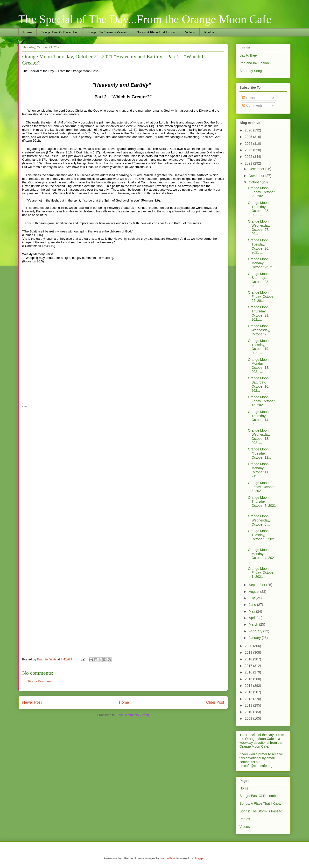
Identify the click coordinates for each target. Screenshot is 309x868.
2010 (249, 712)
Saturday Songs (252, 71)
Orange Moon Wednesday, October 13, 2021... (259, 436)
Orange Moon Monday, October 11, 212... (259, 470)
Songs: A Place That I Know (156, 32)
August (254, 592)
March (254, 624)
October (255, 182)
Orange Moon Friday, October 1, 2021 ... (261, 573)
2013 (249, 692)
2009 (249, 718)
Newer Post (32, 702)
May (252, 611)
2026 (249, 130)
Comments (253, 105)
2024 (249, 144)
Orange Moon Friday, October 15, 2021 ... (261, 401)
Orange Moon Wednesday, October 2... (259, 330)
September (257, 585)
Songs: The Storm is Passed (107, 32)
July (252, 598)
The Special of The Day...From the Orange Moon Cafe (145, 19)
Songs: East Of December (60, 32)
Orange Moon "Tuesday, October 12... (260, 453)
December (257, 169)
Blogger (199, 858)
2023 (249, 150)
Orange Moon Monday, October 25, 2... (261, 263)
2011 (249, 705)
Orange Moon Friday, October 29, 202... (261, 192)
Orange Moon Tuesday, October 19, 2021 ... (259, 347)
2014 (249, 686)
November (257, 176)
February (256, 631)
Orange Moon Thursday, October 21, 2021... (259, 313)
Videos (190, 32)
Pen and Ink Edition (254, 63)
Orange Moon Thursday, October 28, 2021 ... (259, 209)
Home (28, 32)
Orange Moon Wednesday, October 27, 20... (259, 227)
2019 (249, 652)
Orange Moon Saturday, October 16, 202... (259, 384)
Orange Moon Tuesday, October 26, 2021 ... (259, 246)
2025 (249, 137)
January (255, 638)
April (253, 618)
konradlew (168, 858)
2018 (249, 659)
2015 (249, 679)
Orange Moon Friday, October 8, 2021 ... (261, 487)
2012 (249, 699)
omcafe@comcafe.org (256, 766)
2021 (249, 163)
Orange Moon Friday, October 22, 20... (261, 297)
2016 (249, 672)
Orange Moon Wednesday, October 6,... (259, 520)
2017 (249, 666)
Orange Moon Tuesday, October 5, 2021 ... (262, 537)
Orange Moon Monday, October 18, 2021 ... (259, 366)
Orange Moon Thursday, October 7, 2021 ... (262, 504)
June (253, 605)
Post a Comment (40, 681)
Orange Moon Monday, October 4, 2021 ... (262, 556)
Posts (249, 98)
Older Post (215, 702)
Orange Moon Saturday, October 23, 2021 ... (259, 280)
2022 (249, 157)
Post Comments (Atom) (133, 715)
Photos (209, 32)
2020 (249, 646)
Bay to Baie (248, 55)
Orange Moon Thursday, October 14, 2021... (259, 418)
